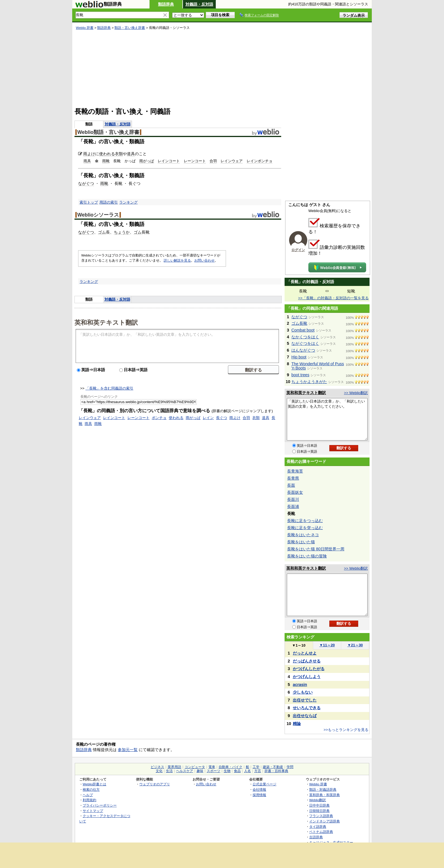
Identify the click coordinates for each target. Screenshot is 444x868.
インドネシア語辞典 (325, 821)
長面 (291, 485)
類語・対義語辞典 (323, 789)
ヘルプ (88, 795)
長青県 (293, 478)
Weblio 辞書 (85, 28)
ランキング (128, 202)
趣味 (200, 771)
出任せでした (305, 700)
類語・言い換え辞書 (130, 28)
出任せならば (305, 716)
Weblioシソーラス (98, 215)
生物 (227, 771)
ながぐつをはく (305, 343)
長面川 (293, 499)
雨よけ (89, 154)
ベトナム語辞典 (321, 832)
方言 (258, 771)
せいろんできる (307, 708)
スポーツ (214, 771)
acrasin (300, 685)
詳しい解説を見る (177, 260)
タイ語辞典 (318, 827)
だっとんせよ (305, 653)
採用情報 (259, 795)
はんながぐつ (303, 350)
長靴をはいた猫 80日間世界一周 (316, 549)
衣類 (119, 154)
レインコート (169, 161)
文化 (159, 771)
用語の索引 (109, 202)
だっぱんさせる (307, 661)
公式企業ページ (264, 784)
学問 (290, 767)
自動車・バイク (230, 767)
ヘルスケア (185, 771)
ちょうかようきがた (309, 382)
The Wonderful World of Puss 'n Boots (318, 366)
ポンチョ (159, 418)
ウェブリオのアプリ (155, 784)
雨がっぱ (147, 161)
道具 (131, 154)
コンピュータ (195, 767)
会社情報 (259, 789)
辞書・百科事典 (276, 771)
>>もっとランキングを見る (346, 730)
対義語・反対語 (199, 4)
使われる (107, 154)
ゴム (102, 232)
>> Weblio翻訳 (356, 393)
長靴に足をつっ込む (305, 521)
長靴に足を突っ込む (305, 528)
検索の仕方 (91, 789)
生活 (169, 771)
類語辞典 (166, 4)
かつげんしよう (307, 677)
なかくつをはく (305, 337)
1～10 (299, 645)
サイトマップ (93, 811)
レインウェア (232, 161)
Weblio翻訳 (318, 800)
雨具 (87, 161)
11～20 (327, 645)
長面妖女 (295, 492)
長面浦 (293, 506)
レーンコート (195, 161)
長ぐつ (222, 418)
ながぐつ (86, 183)
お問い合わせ (204, 260)
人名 (247, 771)
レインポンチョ (260, 161)
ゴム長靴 (299, 323)
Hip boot (299, 357)
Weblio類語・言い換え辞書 (108, 132)
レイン (208, 418)
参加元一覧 (128, 750)
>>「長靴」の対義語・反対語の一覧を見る (333, 298)
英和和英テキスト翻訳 (106, 322)
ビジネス (157, 767)
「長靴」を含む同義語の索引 (109, 388)
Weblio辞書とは (94, 784)
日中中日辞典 (319, 805)
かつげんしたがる (309, 669)
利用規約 (89, 800)
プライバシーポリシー (100, 805)
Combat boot (303, 330)
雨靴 (106, 161)
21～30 (355, 645)
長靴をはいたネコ (303, 535)
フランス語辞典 (321, 816)
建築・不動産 (273, 767)
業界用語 (174, 767)
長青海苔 (295, 471)
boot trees (300, 375)
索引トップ (89, 202)
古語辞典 (316, 837)
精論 (297, 724)
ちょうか (122, 232)
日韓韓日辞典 (319, 811)
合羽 (213, 161)
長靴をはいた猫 (301, 542)
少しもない (303, 692)
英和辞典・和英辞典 (325, 795)
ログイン (298, 250)
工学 (256, 767)
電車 (212, 767)
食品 (237, 771)
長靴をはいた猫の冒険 (307, 556)
